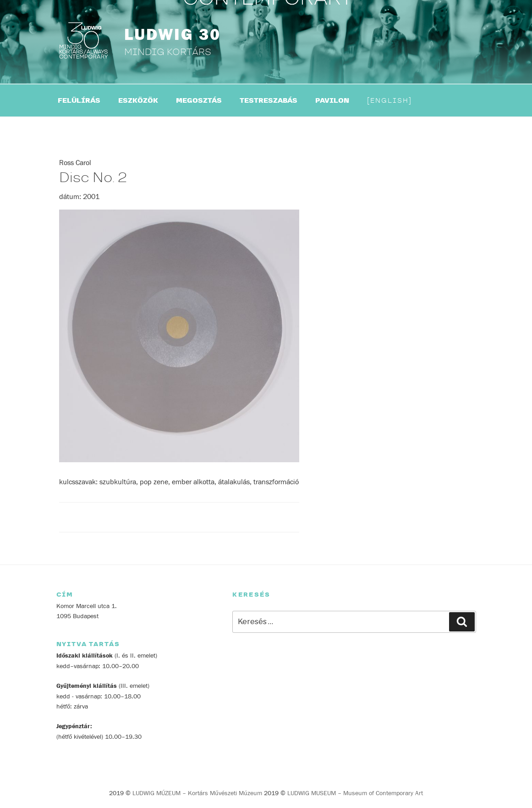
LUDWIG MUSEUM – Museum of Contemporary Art (355, 793)
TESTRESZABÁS (269, 101)
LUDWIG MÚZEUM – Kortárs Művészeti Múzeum (197, 793)
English (389, 101)
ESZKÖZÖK (138, 101)
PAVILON (332, 101)
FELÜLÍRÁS (79, 101)
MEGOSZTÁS (199, 101)
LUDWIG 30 (173, 35)
